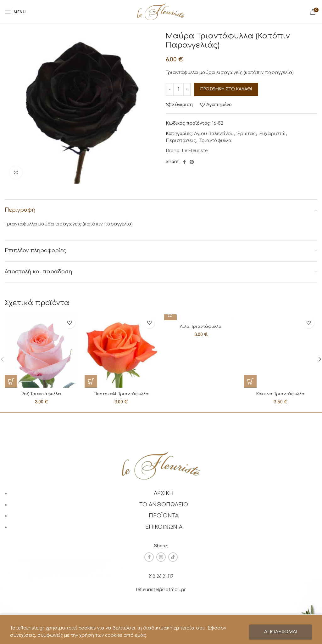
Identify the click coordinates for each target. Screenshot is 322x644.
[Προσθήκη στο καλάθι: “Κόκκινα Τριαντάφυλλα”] (250, 314)
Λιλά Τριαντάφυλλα (201, 326)
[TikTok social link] (173, 557)
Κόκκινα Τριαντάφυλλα (280, 326)
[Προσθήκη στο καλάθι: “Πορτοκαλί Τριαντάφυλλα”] (91, 381)
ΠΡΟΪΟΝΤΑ (164, 516)
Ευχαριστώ (272, 134)
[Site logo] (161, 11)
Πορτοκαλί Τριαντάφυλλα (121, 394)
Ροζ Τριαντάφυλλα (42, 394)
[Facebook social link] (184, 162)
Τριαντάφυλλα (216, 141)
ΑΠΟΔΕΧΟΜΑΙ (281, 632)
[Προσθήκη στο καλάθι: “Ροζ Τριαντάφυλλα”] (11, 381)
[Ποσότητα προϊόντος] (178, 89)
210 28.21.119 (161, 576)
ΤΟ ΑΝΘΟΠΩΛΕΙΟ (164, 505)
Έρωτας (246, 134)
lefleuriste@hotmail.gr (161, 590)
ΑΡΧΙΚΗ (164, 493)
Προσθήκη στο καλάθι (226, 89)
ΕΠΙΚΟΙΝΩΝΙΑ (164, 527)
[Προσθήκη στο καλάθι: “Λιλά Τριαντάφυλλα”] (170, 314)
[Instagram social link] (161, 557)
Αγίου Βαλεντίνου (214, 134)
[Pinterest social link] (192, 162)
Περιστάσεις (181, 141)
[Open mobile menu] (15, 12)
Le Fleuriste (195, 151)
